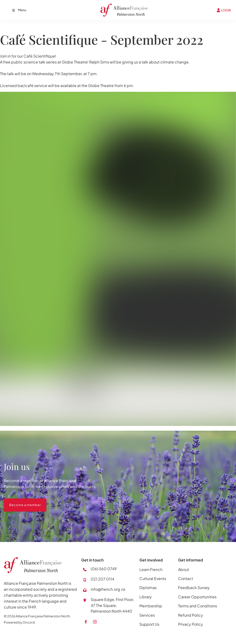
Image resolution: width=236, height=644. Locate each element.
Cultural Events (153, 578)
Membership (151, 606)
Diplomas (148, 588)
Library (146, 597)
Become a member (20, 501)
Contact (186, 578)
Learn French (151, 569)
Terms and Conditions (198, 606)
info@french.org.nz (108, 589)
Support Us (149, 624)
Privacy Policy (191, 624)
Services (147, 615)
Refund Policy (191, 615)
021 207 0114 (102, 579)
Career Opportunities (197, 597)
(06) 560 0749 (104, 569)
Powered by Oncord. (20, 622)
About (184, 569)
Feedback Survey (194, 588)
